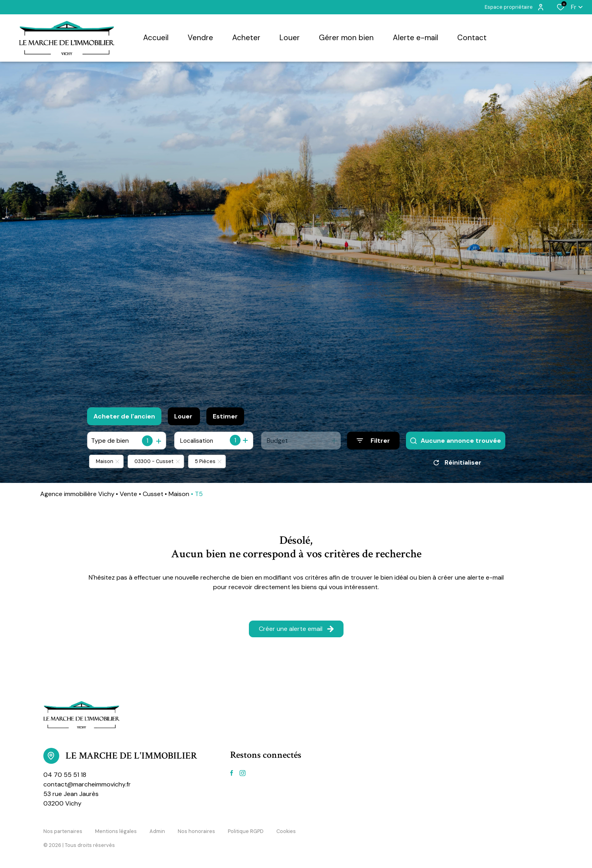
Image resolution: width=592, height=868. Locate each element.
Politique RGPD (246, 831)
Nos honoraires (196, 831)
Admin (157, 831)
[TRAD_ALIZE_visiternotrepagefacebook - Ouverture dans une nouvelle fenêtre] (232, 773)
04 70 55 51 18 (65, 775)
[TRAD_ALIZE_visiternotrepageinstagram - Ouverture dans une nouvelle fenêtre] (243, 773)
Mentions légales (116, 831)
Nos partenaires (63, 831)
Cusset (153, 494)
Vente (128, 494)
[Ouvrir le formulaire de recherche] (373, 441)
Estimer (225, 416)
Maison (179, 494)
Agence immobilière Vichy (77, 494)
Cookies (286, 831)
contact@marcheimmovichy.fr (87, 784)
